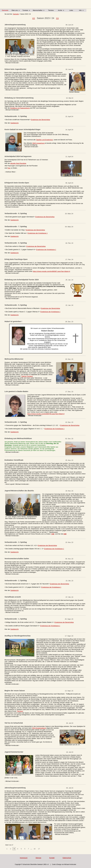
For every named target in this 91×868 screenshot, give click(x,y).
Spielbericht (15, 123)
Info (81, 10)
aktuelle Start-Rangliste (18, 163)
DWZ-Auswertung (38, 143)
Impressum (24, 858)
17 (39, 849)
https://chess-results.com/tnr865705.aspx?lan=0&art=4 (46, 414)
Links (71, 10)
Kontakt (52, 858)
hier (9, 168)
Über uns (16, 10)
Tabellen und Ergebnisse (44, 140)
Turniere (26, 10)
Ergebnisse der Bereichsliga (40, 120)
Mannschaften (39, 10)
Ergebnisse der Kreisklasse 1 (38, 233)
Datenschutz (67, 858)
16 (35, 849)
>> (57, 18)
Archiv (61, 10)
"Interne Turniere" (27, 376)
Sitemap (38, 858)
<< (34, 18)
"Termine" (20, 711)
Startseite (5, 10)
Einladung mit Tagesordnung (20, 108)
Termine (51, 10)
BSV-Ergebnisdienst (39, 728)
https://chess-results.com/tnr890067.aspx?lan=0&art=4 (51, 271)
